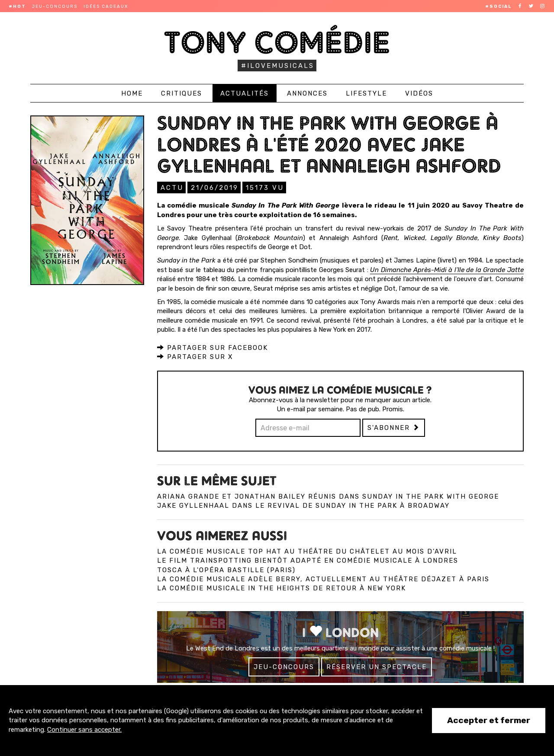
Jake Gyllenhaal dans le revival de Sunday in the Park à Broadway (303, 505)
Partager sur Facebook (213, 347)
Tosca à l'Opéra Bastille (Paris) (226, 570)
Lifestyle (366, 93)
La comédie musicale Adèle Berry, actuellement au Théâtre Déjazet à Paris (323, 579)
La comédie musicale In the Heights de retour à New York (282, 588)
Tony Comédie (277, 42)
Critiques (182, 93)
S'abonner (394, 427)
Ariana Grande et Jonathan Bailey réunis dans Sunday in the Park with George (328, 496)
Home (132, 93)
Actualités (245, 93)
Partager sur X (195, 356)
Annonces (307, 93)
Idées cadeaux (106, 6)
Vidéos (419, 93)
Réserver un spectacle (377, 666)
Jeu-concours (55, 6)
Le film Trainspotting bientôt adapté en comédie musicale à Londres (308, 560)
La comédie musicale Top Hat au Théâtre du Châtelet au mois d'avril (307, 551)
